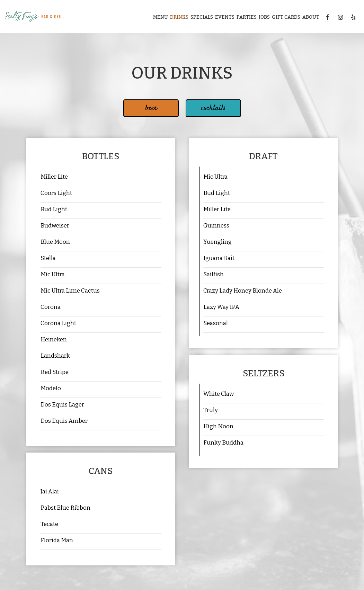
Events (225, 17)
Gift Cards (286, 17)
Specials (202, 17)
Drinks (179, 17)
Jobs (264, 17)
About (311, 17)
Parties (247, 17)
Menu (161, 17)
